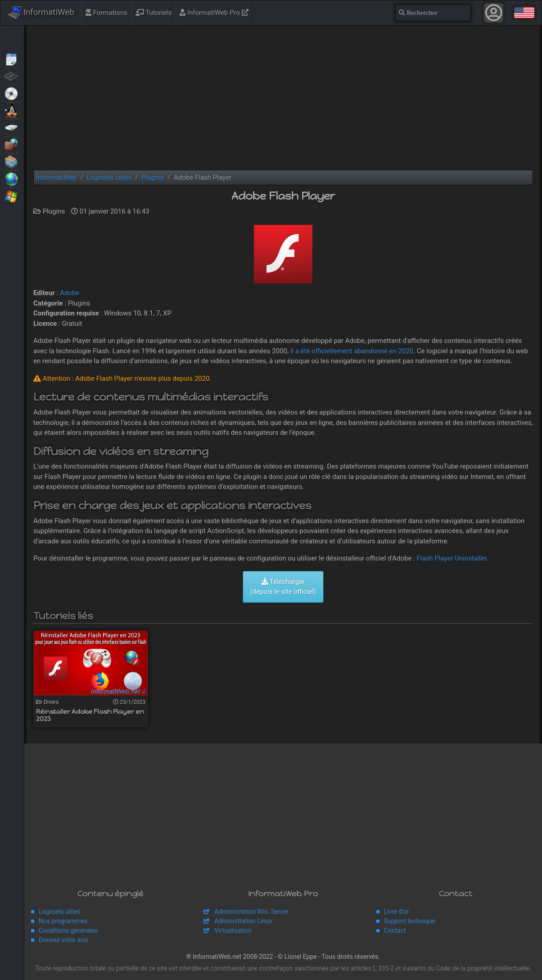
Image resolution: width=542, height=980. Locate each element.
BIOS (12, 76)
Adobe (70, 293)
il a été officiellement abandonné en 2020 (352, 351)
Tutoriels (154, 13)
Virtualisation (12, 161)
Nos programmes (63, 921)
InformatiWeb (41, 13)
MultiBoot (12, 110)
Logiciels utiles (60, 912)
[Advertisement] (283, 98)
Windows (12, 196)
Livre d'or (397, 912)
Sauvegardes (12, 127)
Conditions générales (68, 930)
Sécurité (12, 144)
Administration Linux (243, 921)
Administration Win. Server (251, 912)
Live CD (12, 93)
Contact (395, 930)
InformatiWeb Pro (214, 13)
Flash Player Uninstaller (451, 558)
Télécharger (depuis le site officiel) (283, 587)
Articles (12, 59)
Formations (106, 13)
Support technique (410, 921)
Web (12, 178)
